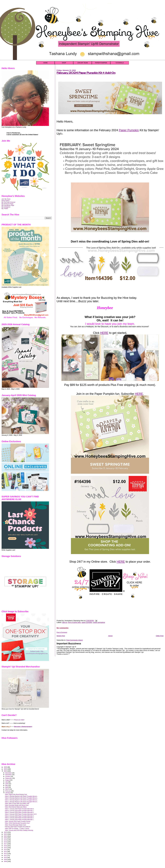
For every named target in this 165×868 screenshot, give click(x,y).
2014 (6, 850)
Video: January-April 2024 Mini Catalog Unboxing (19, 830)
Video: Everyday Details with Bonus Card (17, 805)
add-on (65, 622)
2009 (6, 859)
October (8, 776)
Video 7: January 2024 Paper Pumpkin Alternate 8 (19, 809)
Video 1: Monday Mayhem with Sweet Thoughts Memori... (21, 802)
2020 (6, 838)
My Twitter (5, 208)
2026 (6, 767)
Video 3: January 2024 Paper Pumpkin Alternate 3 (19, 816)
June (7, 784)
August (8, 780)
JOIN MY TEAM (83, 63)
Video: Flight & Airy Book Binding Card (16, 794)
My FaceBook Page (8, 205)
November (9, 775)
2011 (6, 855)
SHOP (64, 63)
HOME (45, 63)
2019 (6, 840)
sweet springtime (99, 622)
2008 (6, 861)
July (7, 782)
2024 (6, 771)
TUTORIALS (120, 63)
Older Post (160, 636)
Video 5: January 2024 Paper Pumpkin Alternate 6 (19, 812)
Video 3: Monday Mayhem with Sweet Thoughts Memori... (21, 798)
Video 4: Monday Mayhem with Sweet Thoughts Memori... (21, 796)
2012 (6, 854)
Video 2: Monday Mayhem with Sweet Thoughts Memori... (21, 800)
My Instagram (6, 207)
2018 (6, 842)
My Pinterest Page (7, 204)
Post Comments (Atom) (75, 640)
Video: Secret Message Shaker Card (15, 825)
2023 (6, 832)
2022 (6, 834)
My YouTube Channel (8, 202)
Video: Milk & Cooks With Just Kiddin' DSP (17, 803)
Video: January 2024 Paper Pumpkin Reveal (18, 821)
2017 (6, 844)
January (8, 793)
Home (110, 636)
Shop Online (6, 201)
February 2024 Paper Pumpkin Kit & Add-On (86, 73)
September (9, 778)
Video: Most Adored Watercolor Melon (16, 807)
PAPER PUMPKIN (101, 63)
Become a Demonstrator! (23, 727)
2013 (6, 852)
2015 (6, 848)
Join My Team (6, 199)
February (8, 791)
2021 (6, 836)
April (7, 787)
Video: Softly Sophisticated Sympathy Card (17, 823)
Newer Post (61, 636)
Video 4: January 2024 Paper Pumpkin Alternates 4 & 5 (21, 814)
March (7, 789)
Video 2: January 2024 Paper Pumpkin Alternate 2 (19, 818)
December (9, 773)
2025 (6, 769)
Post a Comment (62, 632)
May (7, 785)
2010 (6, 857)
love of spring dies (74, 622)
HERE (104, 333)
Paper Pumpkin (129, 130)
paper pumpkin (87, 622)
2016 (6, 846)
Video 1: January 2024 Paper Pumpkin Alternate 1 (19, 820)
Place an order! (19, 720)
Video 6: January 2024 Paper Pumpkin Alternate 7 (19, 811)
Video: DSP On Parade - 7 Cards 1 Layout (17, 828)
